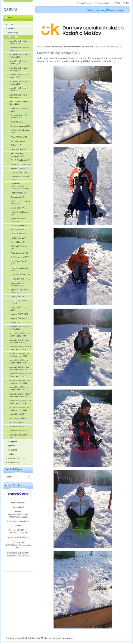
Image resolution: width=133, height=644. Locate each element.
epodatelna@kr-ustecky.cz (18, 555)
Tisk (128, 3)
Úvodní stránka (43, 47)
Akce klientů (57, 47)
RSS (118, 3)
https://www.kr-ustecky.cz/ (18, 521)
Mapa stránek (104, 3)
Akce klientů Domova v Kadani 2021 (79, 47)
